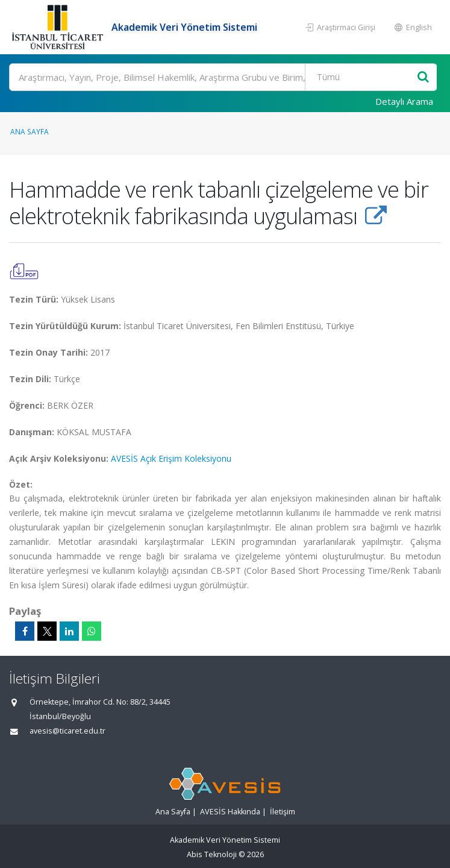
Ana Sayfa (30, 131)
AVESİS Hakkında (230, 812)
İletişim (283, 812)
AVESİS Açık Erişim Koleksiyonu (171, 458)
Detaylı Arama (404, 101)
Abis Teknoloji (212, 854)
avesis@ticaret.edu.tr (67, 731)
